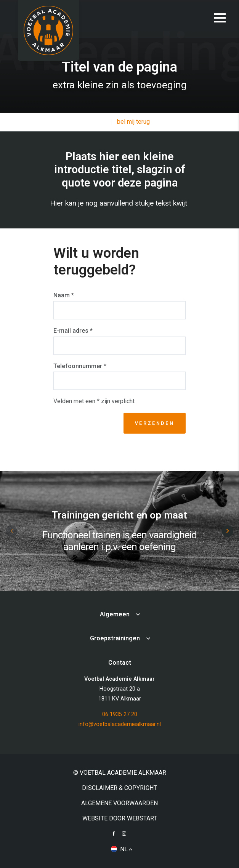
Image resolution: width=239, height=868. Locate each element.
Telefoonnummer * (80, 366)
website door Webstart (120, 818)
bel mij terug (133, 122)
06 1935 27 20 (120, 714)
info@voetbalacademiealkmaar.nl (120, 724)
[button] (228, 531)
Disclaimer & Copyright (119, 788)
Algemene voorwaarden (119, 803)
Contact (98, 122)
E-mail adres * (73, 331)
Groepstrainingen (115, 638)
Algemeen (115, 614)
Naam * (64, 295)
